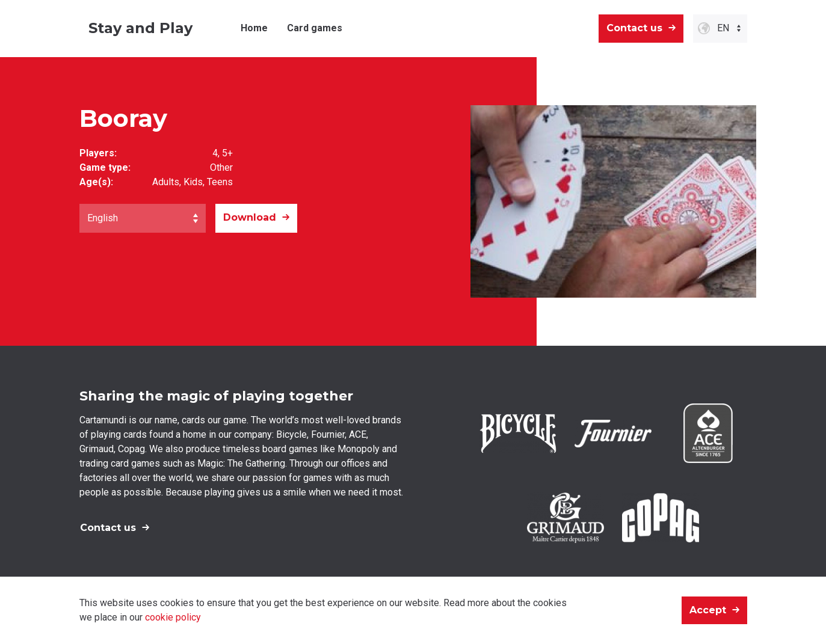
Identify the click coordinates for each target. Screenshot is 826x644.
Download (250, 217)
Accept (708, 610)
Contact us (634, 28)
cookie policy (173, 617)
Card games (315, 28)
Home (254, 28)
